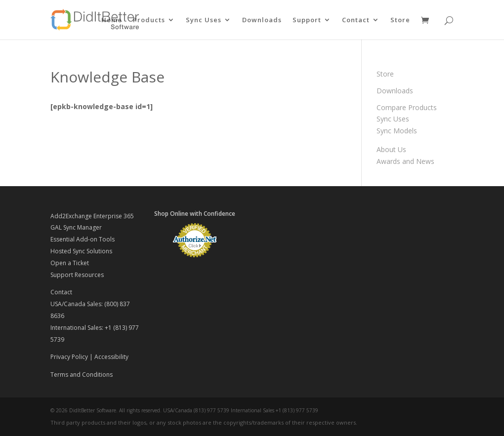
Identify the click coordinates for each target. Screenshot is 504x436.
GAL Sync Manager (76, 227)
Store (400, 20)
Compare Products (407, 107)
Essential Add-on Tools (83, 239)
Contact (356, 20)
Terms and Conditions (82, 375)
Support (307, 20)
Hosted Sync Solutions (81, 251)
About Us (391, 149)
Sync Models (397, 131)
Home (112, 20)
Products (149, 20)
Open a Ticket (70, 263)
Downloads (262, 20)
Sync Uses (204, 20)
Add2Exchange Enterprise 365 (92, 216)
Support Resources (77, 275)
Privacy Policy (69, 357)
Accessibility (111, 357)
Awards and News (405, 161)
